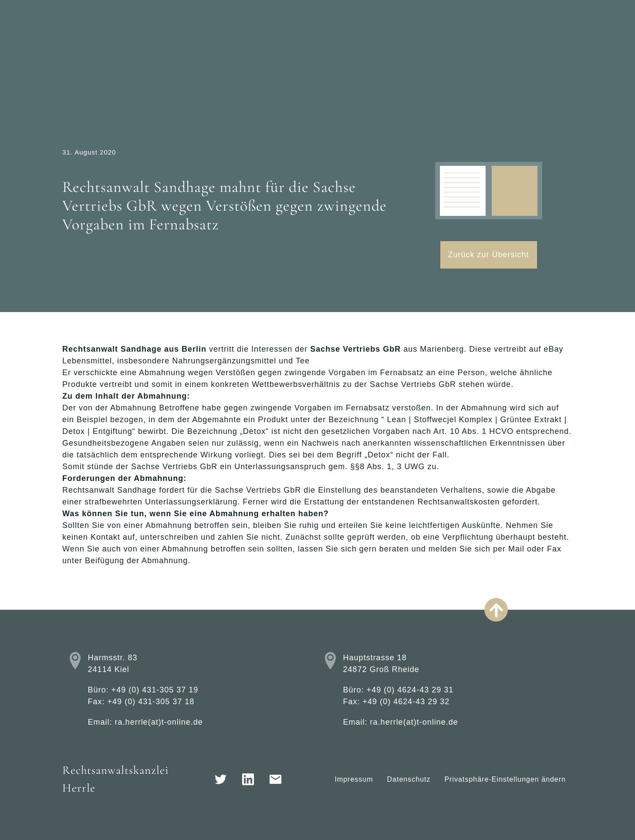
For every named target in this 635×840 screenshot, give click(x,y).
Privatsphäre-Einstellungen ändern (505, 779)
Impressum (354, 779)
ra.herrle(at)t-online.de (159, 722)
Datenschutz (409, 779)
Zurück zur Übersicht (489, 255)
